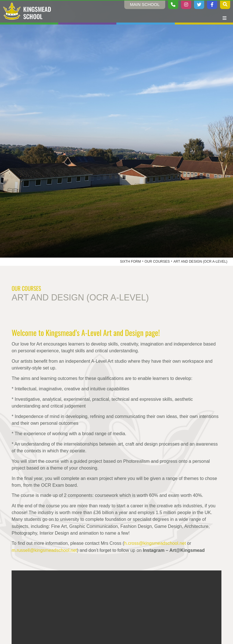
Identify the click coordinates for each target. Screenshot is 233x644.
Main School (145, 4)
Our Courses (157, 262)
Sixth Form (130, 262)
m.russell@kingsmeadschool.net (44, 550)
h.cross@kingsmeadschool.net (155, 543)
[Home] (27, 11)
